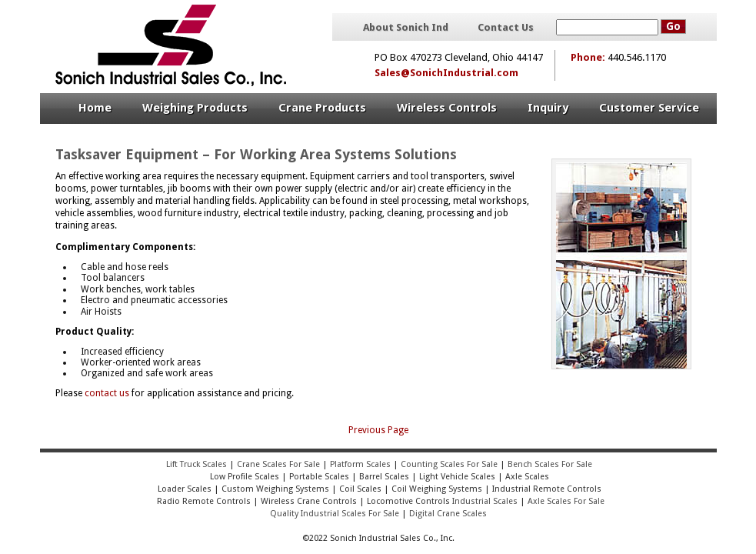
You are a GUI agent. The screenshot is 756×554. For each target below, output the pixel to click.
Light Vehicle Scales (457, 477)
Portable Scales (319, 477)
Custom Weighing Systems (275, 489)
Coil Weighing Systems (437, 489)
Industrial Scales (485, 501)
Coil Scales (360, 489)
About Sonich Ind (406, 28)
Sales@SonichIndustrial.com (446, 73)
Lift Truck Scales (196, 464)
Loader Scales (185, 489)
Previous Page (378, 430)
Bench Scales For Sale (550, 464)
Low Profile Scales (245, 477)
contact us (107, 393)
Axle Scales (527, 477)
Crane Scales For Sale (278, 464)
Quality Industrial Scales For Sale (335, 514)
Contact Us (506, 28)
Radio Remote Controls (203, 501)
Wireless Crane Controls (309, 501)
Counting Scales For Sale (449, 464)
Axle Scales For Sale (566, 501)
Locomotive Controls (408, 501)
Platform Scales (360, 464)
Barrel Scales (384, 477)
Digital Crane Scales (448, 514)
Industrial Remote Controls (547, 489)
